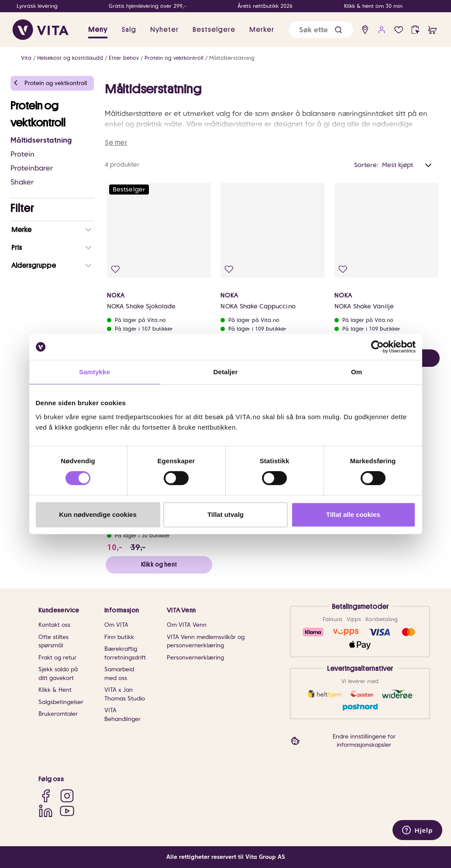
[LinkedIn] (46, 811)
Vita (26, 58)
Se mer (116, 143)
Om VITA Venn (187, 625)
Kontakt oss (54, 625)
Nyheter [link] (164, 30)
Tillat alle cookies (353, 514)
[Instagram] (67, 795)
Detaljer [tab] (226, 372)
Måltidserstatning (232, 58)
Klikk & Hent (55, 690)
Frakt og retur (57, 658)
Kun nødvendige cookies (98, 514)
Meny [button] (98, 30)
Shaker (22, 182)
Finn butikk (119, 637)
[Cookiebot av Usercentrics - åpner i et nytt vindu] (377, 347)
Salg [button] (129, 30)
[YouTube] (67, 811)
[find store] (365, 30)
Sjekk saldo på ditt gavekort (58, 674)
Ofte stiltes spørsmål (53, 641)
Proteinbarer (32, 168)
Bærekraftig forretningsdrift (125, 653)
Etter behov (124, 58)
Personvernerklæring (195, 658)
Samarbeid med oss (119, 674)
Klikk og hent (159, 564)
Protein (22, 154)
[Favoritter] (399, 30)
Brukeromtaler (58, 714)
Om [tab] (356, 372)
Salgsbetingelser (61, 702)
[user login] (382, 30)
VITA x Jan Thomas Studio (125, 694)
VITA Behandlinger (122, 715)
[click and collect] (415, 30)
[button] (338, 30)
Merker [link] (262, 30)
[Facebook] (46, 795)
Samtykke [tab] (95, 372)
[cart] (432, 30)
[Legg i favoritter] (115, 269)
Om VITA (116, 625)
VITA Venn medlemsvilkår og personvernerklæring (206, 641)
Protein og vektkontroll (174, 58)
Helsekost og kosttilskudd (70, 58)
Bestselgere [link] (214, 30)
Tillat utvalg (225, 514)
